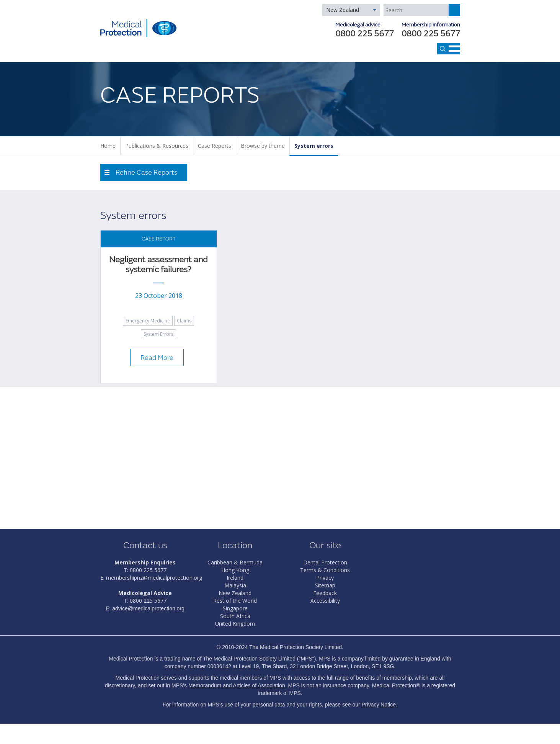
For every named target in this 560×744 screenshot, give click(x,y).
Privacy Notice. (380, 705)
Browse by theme (263, 146)
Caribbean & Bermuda (235, 562)
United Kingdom (235, 624)
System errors (314, 146)
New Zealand (343, 10)
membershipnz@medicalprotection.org (154, 578)
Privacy (325, 578)
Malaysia (235, 585)
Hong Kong (235, 570)
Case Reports (215, 146)
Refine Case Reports (146, 173)
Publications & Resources (157, 146)
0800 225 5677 (431, 34)
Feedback (325, 593)
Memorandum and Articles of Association (237, 685)
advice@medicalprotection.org (148, 608)
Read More (157, 358)
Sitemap (325, 585)
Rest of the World (235, 601)
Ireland (235, 578)
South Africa (235, 616)
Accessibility (325, 601)
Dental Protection (325, 562)
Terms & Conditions (325, 570)
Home (108, 146)
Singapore (235, 608)
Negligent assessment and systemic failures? (158, 265)
